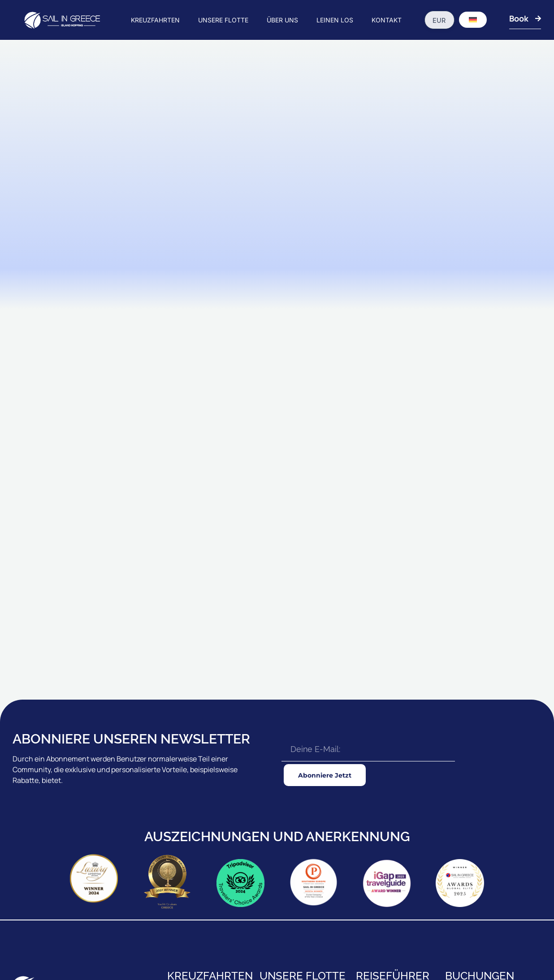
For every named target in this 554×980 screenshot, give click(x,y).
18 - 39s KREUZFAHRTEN (201, 847)
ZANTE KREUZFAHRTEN (200, 867)
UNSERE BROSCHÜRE (475, 827)
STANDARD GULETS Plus (294, 827)
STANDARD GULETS (287, 808)
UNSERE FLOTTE (223, 20)
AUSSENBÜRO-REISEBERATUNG (490, 867)
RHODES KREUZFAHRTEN (203, 827)
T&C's (478, 950)
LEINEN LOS (335, 20)
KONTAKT (387, 20)
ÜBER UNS (282, 20)
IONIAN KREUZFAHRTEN (201, 808)
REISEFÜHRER (375, 827)
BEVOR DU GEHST (381, 808)
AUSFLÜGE (372, 877)
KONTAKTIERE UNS (471, 847)
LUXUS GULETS (281, 867)
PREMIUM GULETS (285, 847)
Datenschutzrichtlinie (517, 950)
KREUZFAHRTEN (155, 20)
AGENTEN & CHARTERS (478, 808)
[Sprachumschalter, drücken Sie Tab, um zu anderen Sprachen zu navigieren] (473, 20)
